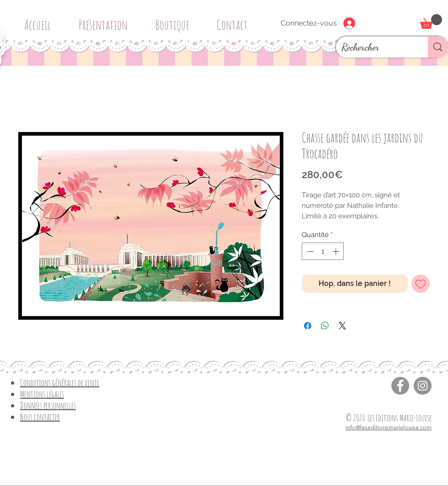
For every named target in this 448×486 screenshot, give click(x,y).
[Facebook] (400, 386)
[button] (176, 21)
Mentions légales (42, 394)
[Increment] (337, 251)
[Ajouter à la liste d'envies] (421, 284)
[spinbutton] (323, 251)
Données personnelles (48, 405)
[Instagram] (423, 386)
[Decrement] (309, 251)
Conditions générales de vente (60, 383)
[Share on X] (342, 326)
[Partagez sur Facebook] (308, 326)
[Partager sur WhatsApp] (325, 326)
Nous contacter (40, 417)
